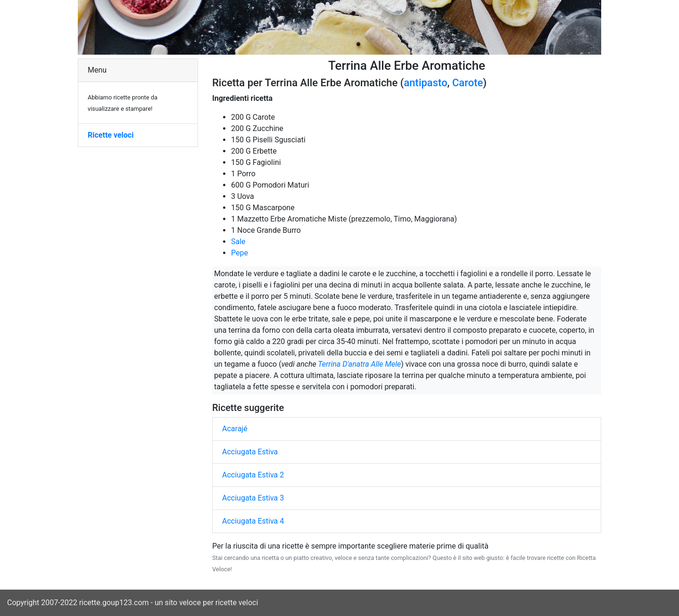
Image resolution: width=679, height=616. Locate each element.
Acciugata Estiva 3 (253, 498)
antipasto (425, 83)
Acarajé (235, 429)
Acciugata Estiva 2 (253, 475)
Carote (468, 83)
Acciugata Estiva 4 (253, 521)
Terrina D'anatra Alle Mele (359, 364)
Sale (238, 242)
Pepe (240, 253)
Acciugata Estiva (250, 452)
